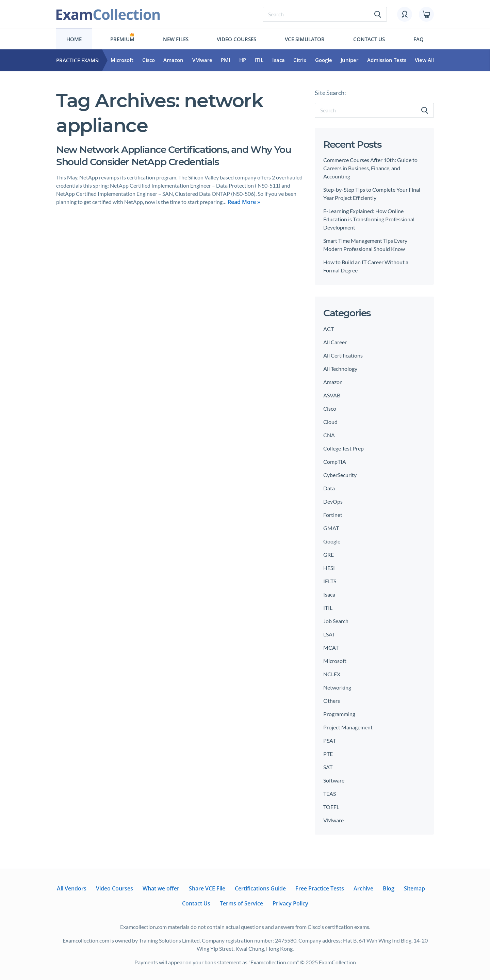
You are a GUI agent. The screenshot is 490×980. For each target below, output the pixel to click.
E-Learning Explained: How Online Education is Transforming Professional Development (369, 219)
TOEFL (331, 807)
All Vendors (72, 888)
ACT (329, 329)
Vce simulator (305, 39)
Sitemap (414, 888)
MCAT (331, 647)
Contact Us (369, 39)
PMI (226, 60)
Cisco (149, 60)
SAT (328, 767)
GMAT (331, 528)
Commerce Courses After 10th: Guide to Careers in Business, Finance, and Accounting (370, 168)
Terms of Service (241, 903)
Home (74, 39)
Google (324, 60)
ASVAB (332, 395)
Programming (339, 714)
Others (332, 701)
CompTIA (335, 462)
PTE (328, 754)
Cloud (330, 422)
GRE (329, 555)
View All (424, 60)
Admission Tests (387, 60)
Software (334, 780)
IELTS (330, 581)
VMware (202, 60)
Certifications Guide (260, 888)
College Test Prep (344, 448)
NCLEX (332, 674)
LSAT (329, 634)
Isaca (279, 60)
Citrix (300, 60)
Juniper (349, 60)
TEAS (330, 794)
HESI (329, 568)
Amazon (173, 60)
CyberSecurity (340, 475)
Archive (363, 888)
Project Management (348, 727)
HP (243, 60)
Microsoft (122, 60)
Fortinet (333, 515)
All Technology (340, 369)
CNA (329, 435)
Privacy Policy (290, 903)
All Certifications (343, 355)
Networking (337, 687)
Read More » (244, 202)
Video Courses (236, 39)
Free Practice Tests (320, 888)
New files (176, 39)
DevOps (333, 501)
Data (329, 488)
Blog (389, 888)
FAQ (419, 39)
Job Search (336, 621)
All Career (335, 342)
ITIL (259, 60)
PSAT (330, 740)
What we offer (161, 888)
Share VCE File (207, 888)
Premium (122, 39)
